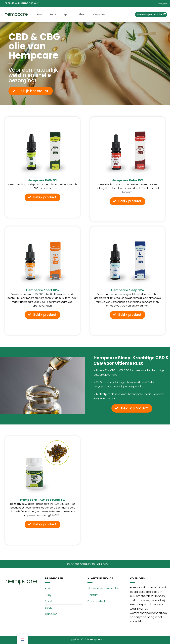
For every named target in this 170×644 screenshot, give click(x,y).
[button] (163, 3)
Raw (39, 14)
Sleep (82, 14)
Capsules (99, 14)
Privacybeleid (96, 601)
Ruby (53, 14)
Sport (67, 14)
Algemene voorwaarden (103, 588)
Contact (93, 595)
